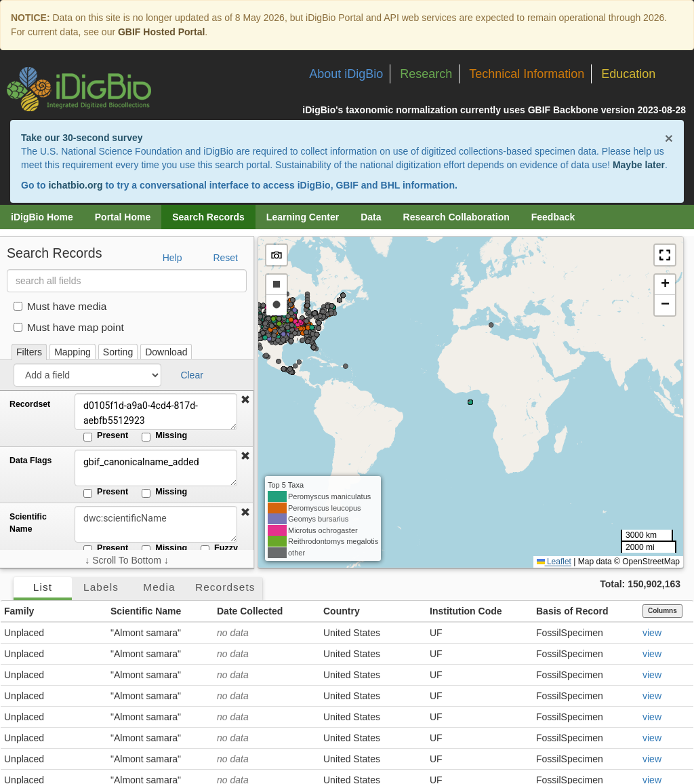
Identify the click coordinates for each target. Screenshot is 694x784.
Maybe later (639, 165)
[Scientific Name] (156, 524)
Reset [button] (225, 258)
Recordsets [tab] (225, 587)
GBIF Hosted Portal (161, 32)
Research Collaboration (456, 217)
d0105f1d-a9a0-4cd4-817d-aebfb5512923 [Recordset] (156, 412)
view (652, 633)
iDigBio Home (42, 217)
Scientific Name (28, 523)
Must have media (60, 306)
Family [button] (19, 611)
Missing (164, 436)
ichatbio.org (75, 185)
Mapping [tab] (73, 352)
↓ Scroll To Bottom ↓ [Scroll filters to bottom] (126, 560)
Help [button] (172, 258)
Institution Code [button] (466, 611)
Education (628, 74)
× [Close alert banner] (669, 138)
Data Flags (30, 460)
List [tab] (43, 587)
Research (426, 74)
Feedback (553, 217)
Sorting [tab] (118, 352)
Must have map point (69, 327)
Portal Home (123, 217)
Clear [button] (191, 375)
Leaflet (554, 562)
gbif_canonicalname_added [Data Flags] (156, 468)
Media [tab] (159, 587)
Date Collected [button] (250, 611)
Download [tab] (166, 352)
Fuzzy (219, 549)
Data (371, 217)
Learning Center (303, 217)
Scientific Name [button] (146, 611)
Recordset (30, 404)
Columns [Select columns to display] (662, 611)
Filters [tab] (29, 352)
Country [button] (342, 611)
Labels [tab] (101, 587)
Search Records (208, 217)
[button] (245, 400)
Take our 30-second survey (82, 138)
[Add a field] (87, 375)
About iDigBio (346, 74)
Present (106, 436)
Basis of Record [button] (572, 611)
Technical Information (527, 74)
